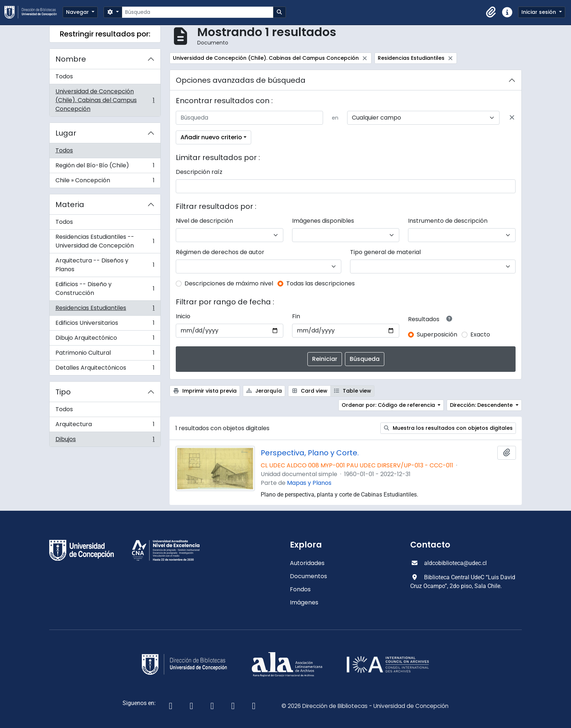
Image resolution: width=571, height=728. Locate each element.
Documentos (308, 576)
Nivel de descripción (204, 221)
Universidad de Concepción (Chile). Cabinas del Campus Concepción (105, 100)
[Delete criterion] (512, 118)
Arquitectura (105, 426)
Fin (296, 316)
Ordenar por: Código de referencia (389, 405)
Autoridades (307, 563)
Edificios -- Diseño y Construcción (105, 289)
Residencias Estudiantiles (105, 310)
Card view (309, 391)
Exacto (480, 334)
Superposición (437, 334)
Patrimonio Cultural (105, 355)
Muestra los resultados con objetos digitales (448, 428)
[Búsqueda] (197, 12)
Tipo (63, 392)
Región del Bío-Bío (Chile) (105, 167)
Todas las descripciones (321, 283)
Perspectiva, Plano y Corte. (310, 453)
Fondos (300, 589)
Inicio (183, 316)
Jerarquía (264, 391)
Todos (64, 76)
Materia (70, 205)
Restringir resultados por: (105, 34)
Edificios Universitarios (105, 325)
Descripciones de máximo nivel (229, 283)
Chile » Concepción (105, 182)
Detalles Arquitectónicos (105, 369)
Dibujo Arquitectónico (105, 340)
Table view (353, 391)
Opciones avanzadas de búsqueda (241, 80)
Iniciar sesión (539, 12)
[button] (491, 12)
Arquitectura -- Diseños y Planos (105, 265)
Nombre (71, 59)
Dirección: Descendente (482, 405)
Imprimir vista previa (205, 391)
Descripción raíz (199, 172)
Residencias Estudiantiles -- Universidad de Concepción (105, 241)
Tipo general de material (385, 252)
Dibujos (105, 441)
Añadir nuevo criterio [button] (211, 137)
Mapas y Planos (309, 483)
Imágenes (304, 602)
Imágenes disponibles (323, 221)
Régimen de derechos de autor (220, 252)
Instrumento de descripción (448, 221)
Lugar (66, 133)
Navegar (78, 12)
